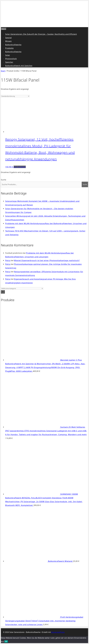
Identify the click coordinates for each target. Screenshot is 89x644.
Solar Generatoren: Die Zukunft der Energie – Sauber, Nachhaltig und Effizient (41, 34)
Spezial (8, 38)
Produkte (9, 48)
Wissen (8, 41)
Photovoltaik (11, 59)
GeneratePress (58, 632)
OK (6, 641)
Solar (8, 55)
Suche (3, 180)
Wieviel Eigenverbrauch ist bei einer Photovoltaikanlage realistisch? (47, 260)
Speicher (9, 62)
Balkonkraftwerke (13, 45)
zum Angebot (20, 167)
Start (3, 71)
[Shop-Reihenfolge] (15, 96)
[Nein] (9, 642)
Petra (8, 260)
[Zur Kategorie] (3, 292)
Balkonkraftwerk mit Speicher (19, 66)
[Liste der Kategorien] (22, 288)
